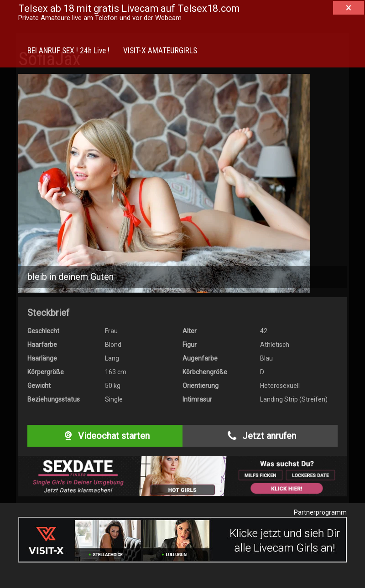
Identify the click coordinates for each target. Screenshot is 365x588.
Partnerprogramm (320, 512)
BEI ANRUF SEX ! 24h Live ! (68, 51)
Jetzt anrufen (260, 436)
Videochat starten (105, 436)
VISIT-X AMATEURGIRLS (160, 51)
